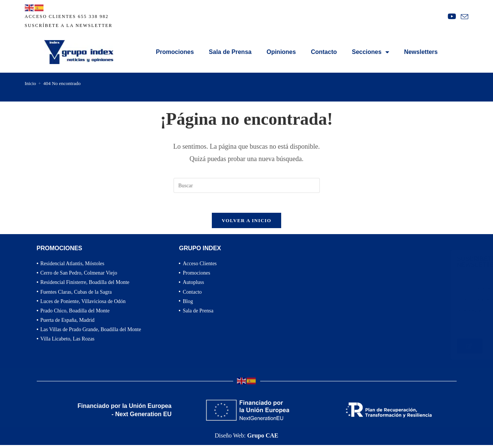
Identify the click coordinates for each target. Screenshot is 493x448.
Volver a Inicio (246, 223)
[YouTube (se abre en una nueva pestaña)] (452, 16)
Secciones (371, 52)
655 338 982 (93, 16)
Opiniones (281, 52)
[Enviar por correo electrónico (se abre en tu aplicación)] (463, 17)
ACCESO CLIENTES (50, 16)
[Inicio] (30, 83)
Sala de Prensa (230, 52)
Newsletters (421, 52)
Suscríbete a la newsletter (69, 25)
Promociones (175, 52)
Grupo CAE (263, 438)
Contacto (324, 52)
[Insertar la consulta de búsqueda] (247, 185)
